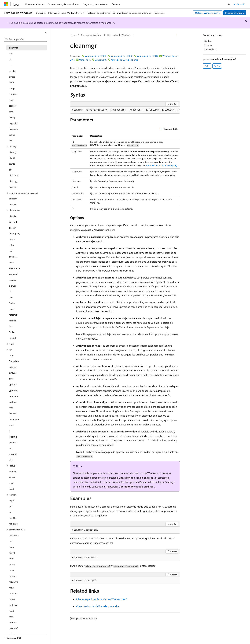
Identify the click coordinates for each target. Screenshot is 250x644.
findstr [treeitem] (12, 303)
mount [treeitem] (12, 576)
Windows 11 (85, 60)
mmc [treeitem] (11, 559)
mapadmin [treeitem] (14, 535)
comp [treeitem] (12, 88)
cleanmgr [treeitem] (13, 48)
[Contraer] (46, 33)
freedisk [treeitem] (13, 338)
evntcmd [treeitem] (13, 274)
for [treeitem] (10, 326)
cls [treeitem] (10, 59)
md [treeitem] (11, 541)
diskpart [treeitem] (13, 187)
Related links (210, 49)
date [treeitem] (11, 112)
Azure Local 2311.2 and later (125, 60)
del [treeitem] (10, 141)
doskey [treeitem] (12, 228)
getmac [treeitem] (13, 367)
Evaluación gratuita (235, 13)
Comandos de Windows (119, 35)
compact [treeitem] (13, 94)
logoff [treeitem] (12, 500)
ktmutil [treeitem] (12, 472)
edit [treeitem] (11, 251)
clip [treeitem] (11, 54)
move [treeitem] (12, 588)
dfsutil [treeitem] (12, 158)
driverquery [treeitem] (15, 233)
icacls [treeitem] (12, 425)
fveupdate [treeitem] (14, 361)
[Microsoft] (6, 4)
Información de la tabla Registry (162, 165)
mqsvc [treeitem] (12, 599)
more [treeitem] (11, 570)
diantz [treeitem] (12, 164)
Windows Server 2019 (147, 56)
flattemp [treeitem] (13, 315)
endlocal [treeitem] (13, 257)
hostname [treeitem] (14, 419)
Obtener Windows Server (208, 13)
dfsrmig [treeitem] (13, 152)
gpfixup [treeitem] (13, 384)
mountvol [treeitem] (14, 582)
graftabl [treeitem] (13, 402)
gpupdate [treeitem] (14, 396)
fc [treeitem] (10, 291)
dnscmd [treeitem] (13, 222)
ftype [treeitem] (11, 355)
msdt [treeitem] (11, 611)
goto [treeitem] (11, 379)
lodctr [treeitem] (12, 489)
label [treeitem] (11, 483)
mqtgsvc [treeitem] (13, 605)
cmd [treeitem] (11, 65)
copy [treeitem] (11, 100)
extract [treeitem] (12, 286)
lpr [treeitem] (10, 512)
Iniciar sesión (240, 4)
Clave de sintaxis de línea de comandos (98, 606)
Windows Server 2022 (122, 56)
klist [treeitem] (11, 460)
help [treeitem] (11, 408)
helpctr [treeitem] (12, 413)
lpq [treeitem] (10, 506)
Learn (74, 35)
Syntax (208, 41)
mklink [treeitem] (12, 553)
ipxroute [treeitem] (13, 442)
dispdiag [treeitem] (13, 216)
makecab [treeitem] (13, 524)
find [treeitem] (11, 297)
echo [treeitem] (11, 245)
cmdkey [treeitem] (13, 71)
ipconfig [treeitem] (13, 437)
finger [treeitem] (12, 309)
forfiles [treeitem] (12, 332)
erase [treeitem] (11, 263)
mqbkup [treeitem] (13, 593)
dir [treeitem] (10, 170)
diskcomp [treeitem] (14, 175)
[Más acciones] (177, 35)
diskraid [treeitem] (13, 204)
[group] (125, 110)
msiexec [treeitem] (13, 622)
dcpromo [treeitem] (13, 129)
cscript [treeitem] (12, 106)
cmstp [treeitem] (12, 77)
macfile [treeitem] (12, 518)
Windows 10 (101, 60)
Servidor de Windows (92, 35)
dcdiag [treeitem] (12, 117)
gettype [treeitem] (13, 373)
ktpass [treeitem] (12, 477)
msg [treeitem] (11, 617)
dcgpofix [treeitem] (13, 123)
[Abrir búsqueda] (229, 4)
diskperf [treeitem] (13, 199)
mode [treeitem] (12, 564)
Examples (209, 45)
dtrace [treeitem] (12, 239)
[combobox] (25, 39)
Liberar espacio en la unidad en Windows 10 (100, 599)
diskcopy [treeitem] (13, 181)
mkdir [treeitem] (12, 547)
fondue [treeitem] (12, 321)
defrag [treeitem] (12, 135)
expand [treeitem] (12, 280)
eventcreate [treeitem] (15, 268)
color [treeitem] (11, 82)
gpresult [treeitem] (13, 390)
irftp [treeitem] (11, 448)
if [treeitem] (9, 431)
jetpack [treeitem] (12, 454)
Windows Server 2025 (96, 56)
